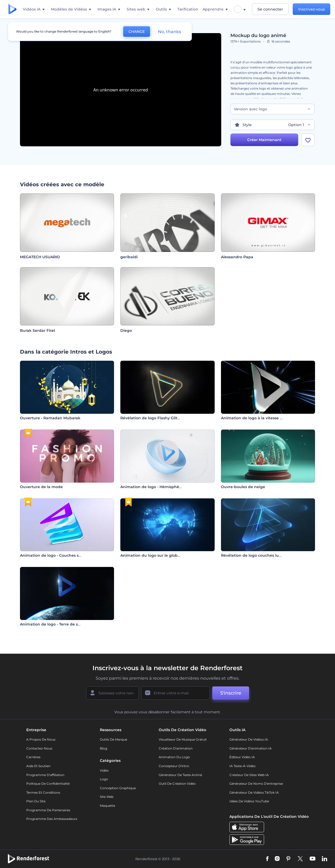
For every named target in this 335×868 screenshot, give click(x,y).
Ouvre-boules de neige (243, 487)
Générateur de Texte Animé (180, 775)
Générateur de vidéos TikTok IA (254, 792)
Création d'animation (176, 748)
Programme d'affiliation (45, 775)
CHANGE (137, 32)
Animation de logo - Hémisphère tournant (161, 487)
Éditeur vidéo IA (242, 757)
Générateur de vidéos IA (249, 739)
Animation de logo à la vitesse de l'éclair (260, 418)
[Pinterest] (288, 859)
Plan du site (36, 801)
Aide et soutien (38, 766)
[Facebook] (267, 859)
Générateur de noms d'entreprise (256, 784)
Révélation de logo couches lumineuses (259, 555)
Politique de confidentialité (48, 784)
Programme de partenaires (48, 810)
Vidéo (104, 770)
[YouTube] (313, 859)
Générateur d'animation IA (251, 748)
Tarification (188, 9)
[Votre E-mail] (176, 693)
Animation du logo (174, 757)
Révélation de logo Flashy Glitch (151, 418)
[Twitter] (300, 859)
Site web (107, 797)
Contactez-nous (39, 748)
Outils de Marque (114, 739)
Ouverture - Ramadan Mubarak (50, 418)
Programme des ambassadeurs (52, 819)
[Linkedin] (324, 859)
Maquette (107, 806)
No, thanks (169, 32)
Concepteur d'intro (174, 766)
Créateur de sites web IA (249, 775)
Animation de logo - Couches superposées (61, 555)
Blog (104, 748)
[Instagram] (277, 859)
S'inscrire (231, 693)
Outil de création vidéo (177, 784)
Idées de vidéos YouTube (249, 801)
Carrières (33, 757)
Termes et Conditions (43, 792)
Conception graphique (118, 788)
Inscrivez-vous (311, 9)
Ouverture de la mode (41, 487)
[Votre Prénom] (112, 693)
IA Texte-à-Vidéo (243, 766)
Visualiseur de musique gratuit (183, 739)
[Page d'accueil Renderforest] (12, 9)
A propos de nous (41, 739)
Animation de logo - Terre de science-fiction (62, 624)
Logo (104, 779)
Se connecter (270, 9)
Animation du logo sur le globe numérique (162, 555)
